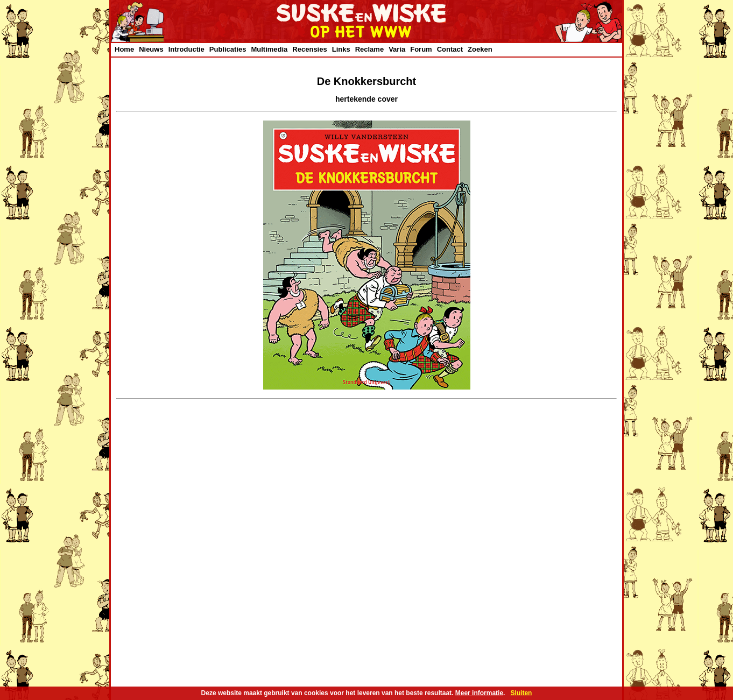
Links (341, 49)
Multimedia (269, 49)
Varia (397, 49)
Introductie (186, 49)
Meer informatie (479, 693)
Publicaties (228, 49)
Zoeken (480, 49)
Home (124, 49)
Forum (421, 49)
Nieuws (151, 49)
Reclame (369, 49)
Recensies (309, 49)
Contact (450, 49)
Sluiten (521, 693)
